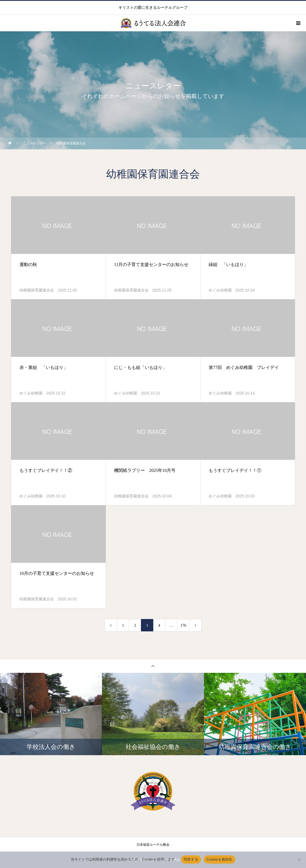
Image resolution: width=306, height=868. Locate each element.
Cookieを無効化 (219, 859)
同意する (191, 859)
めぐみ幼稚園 (220, 290)
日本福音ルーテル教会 (153, 845)
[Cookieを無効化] (299, 859)
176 (183, 625)
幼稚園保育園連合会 (37, 290)
